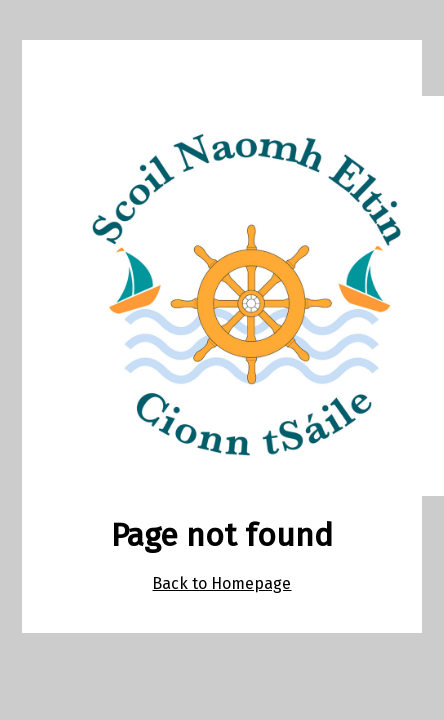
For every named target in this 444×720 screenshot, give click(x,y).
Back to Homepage (221, 583)
